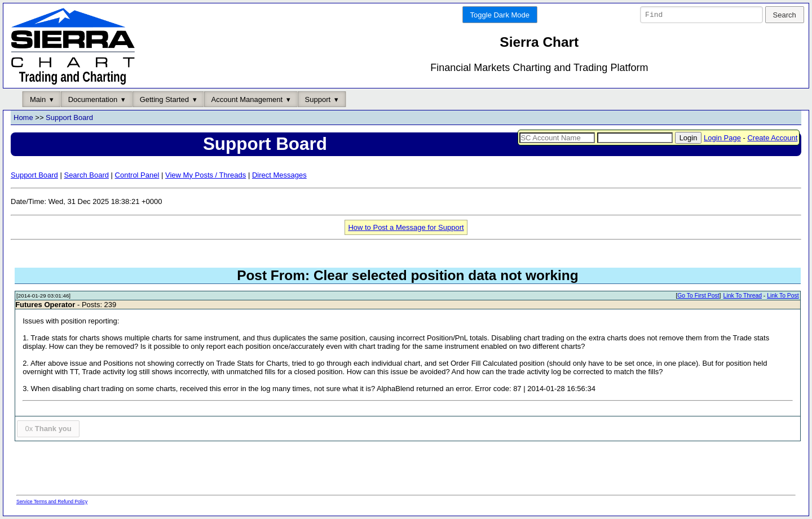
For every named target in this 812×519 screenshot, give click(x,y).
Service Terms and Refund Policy (52, 502)
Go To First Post (698, 296)
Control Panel (137, 175)
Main (38, 99)
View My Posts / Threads (206, 175)
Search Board (86, 175)
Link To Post (783, 296)
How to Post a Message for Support (406, 227)
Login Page (722, 138)
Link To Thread (743, 296)
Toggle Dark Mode (500, 15)
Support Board (69, 118)
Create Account (772, 138)
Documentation (93, 99)
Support (318, 99)
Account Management (247, 99)
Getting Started (164, 99)
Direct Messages (279, 175)
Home (23, 118)
